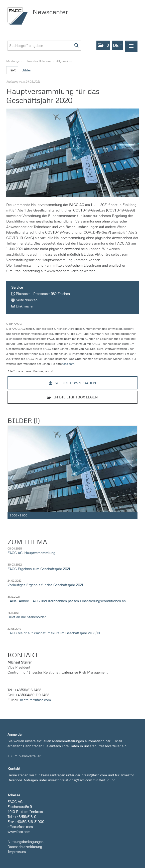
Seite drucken (27, 300)
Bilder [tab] (26, 70)
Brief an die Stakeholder (27, 617)
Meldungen (14, 61)
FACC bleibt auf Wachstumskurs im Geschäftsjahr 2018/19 (54, 633)
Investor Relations (39, 61)
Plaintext (23, 294)
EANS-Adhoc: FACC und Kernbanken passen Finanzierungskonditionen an (67, 601)
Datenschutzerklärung (25, 847)
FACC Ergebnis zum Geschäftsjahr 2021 (39, 569)
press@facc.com (94, 775)
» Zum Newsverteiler (24, 756)
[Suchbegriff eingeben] (44, 46)
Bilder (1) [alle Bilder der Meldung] (24, 420)
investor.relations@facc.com (70, 780)
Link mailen (25, 306)
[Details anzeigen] (135, 516)
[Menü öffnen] (131, 46)
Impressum (17, 852)
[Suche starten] (77, 46)
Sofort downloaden (72, 383)
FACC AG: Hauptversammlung (31, 553)
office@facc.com (20, 827)
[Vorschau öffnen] (72, 153)
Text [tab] (12, 70)
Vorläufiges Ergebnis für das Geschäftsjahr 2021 (45, 585)
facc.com (68, 364)
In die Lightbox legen (72, 397)
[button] (103, 45)
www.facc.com (19, 832)
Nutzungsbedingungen (26, 842)
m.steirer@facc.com (35, 700)
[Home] (19, 16)
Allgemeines (64, 61)
